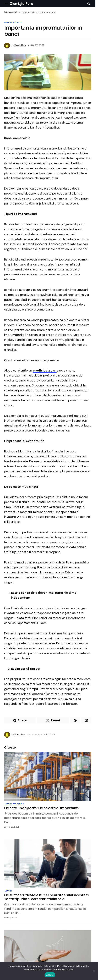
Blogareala (18, 804)
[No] (94, 971)
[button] (6, 3)
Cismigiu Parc (21, 4)
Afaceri (9, 23)
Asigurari (18, 23)
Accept (50, 975)
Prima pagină (11, 12)
